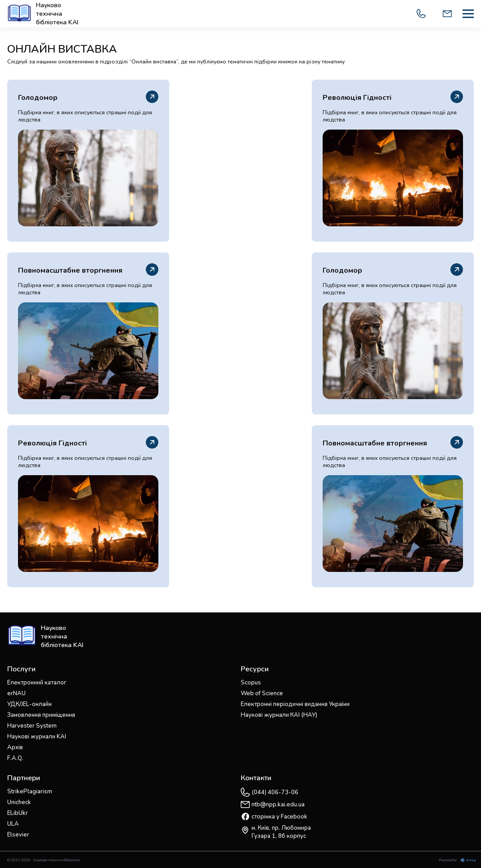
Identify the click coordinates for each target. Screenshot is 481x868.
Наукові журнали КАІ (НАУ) (279, 715)
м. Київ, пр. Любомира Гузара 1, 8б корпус (281, 832)
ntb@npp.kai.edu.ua (278, 805)
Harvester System (32, 726)
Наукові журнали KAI (37, 737)
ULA (13, 824)
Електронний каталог (37, 683)
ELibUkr (18, 813)
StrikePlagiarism (30, 792)
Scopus (251, 683)
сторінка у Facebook (279, 817)
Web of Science (262, 693)
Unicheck (19, 802)
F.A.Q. (15, 758)
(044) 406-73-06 (275, 792)
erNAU (16, 693)
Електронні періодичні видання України (295, 704)
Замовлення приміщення (41, 715)
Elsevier (18, 835)
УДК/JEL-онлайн (29, 704)
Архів (15, 747)
